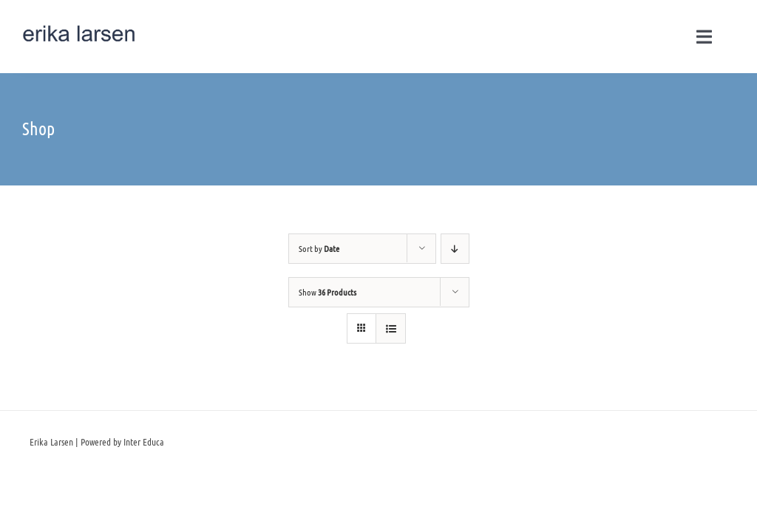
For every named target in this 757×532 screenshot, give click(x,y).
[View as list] (391, 328)
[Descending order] (455, 249)
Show (327, 292)
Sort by (319, 248)
